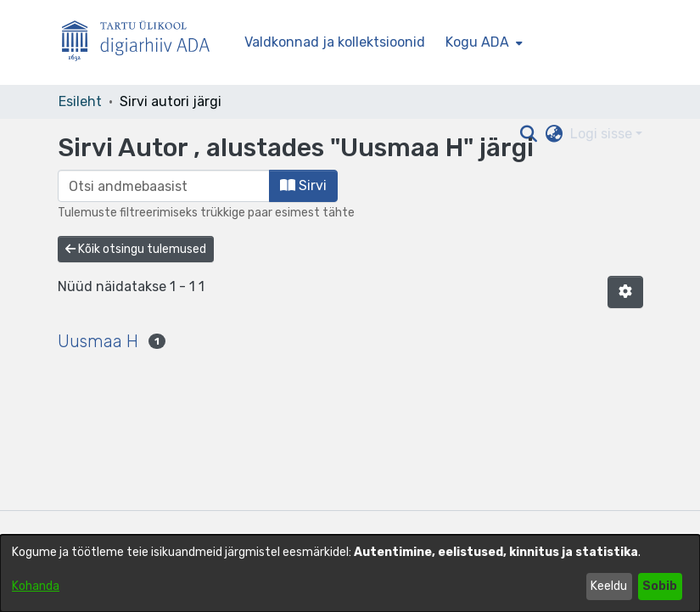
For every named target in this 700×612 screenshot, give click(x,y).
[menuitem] (482, 42)
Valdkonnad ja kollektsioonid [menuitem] (335, 42)
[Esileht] (143, 43)
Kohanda (36, 586)
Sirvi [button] (303, 185)
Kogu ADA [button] (477, 42)
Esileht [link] (80, 101)
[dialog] (350, 573)
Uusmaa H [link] (98, 341)
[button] (625, 292)
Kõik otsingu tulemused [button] (136, 249)
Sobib (660, 586)
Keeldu (609, 586)
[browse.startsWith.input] (164, 186)
